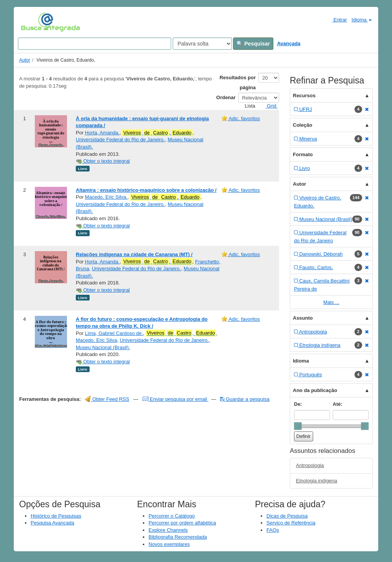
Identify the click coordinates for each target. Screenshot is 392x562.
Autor (25, 60)
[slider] (298, 426)
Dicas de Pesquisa (287, 516)
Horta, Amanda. (102, 133)
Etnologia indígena (317, 481)
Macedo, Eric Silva (96, 340)
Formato (303, 154)
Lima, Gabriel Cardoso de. (114, 333)
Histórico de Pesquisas (56, 516)
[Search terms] (95, 44)
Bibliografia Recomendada (178, 537)
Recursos (304, 96)
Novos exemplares (169, 544)
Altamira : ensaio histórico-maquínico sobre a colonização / (146, 190)
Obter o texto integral (103, 161)
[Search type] (202, 44)
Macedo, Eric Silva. (106, 197)
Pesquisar (253, 44)
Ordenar (226, 97)
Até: (337, 404)
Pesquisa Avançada (52, 523)
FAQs (273, 530)
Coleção (303, 125)
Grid (269, 106)
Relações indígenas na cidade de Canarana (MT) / (134, 254)
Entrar (336, 20)
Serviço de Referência (291, 523)
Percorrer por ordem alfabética (182, 523)
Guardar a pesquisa (245, 399)
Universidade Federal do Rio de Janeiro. (120, 140)
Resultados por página (238, 83)
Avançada (289, 43)
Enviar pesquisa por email (176, 399)
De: (298, 404)
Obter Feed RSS (107, 399)
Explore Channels (168, 530)
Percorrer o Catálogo (172, 516)
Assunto (303, 318)
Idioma (362, 20)
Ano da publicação (315, 390)
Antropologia (310, 465)
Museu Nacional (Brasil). (103, 347)
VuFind (33, 22)
